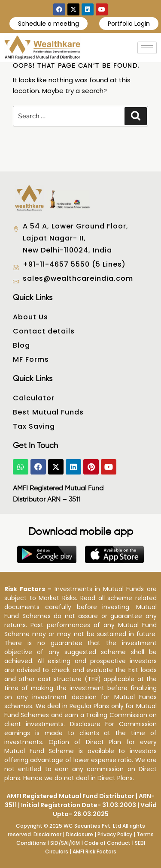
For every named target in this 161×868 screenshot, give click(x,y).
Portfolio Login (129, 24)
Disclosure (79, 834)
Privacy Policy (115, 834)
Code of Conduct (107, 843)
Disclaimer (47, 834)
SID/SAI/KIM (65, 843)
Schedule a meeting (49, 24)
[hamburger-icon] (147, 48)
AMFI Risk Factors (94, 851)
